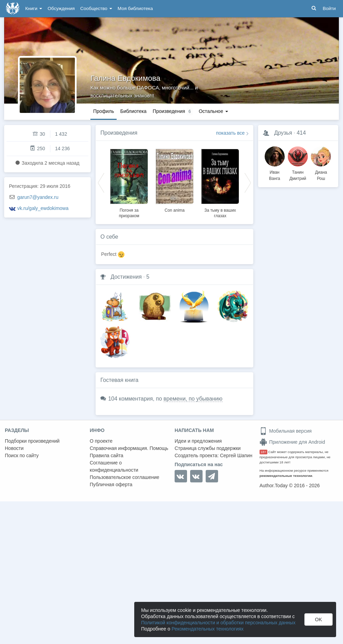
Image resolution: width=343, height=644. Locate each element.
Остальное (213, 111)
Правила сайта (106, 455)
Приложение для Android (292, 442)
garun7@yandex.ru (38, 197)
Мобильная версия (286, 431)
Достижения (126, 277)
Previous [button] (101, 182)
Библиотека (133, 111)
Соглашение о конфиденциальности (114, 466)
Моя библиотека (135, 8)
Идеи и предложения (198, 441)
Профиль (104, 111)
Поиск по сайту (22, 455)
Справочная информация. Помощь (129, 448)
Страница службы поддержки (208, 448)
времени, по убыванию (193, 399)
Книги (34, 8)
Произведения (119, 133)
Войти (329, 8)
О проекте (101, 441)
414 (301, 133)
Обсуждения (61, 8)
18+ (263, 452)
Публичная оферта (111, 484)
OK (318, 619)
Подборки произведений (32, 441)
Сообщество (96, 8)
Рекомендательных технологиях (208, 629)
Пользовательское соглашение (125, 477)
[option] (129, 182)
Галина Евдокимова (125, 78)
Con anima (175, 210)
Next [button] (248, 182)
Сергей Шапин (236, 455)
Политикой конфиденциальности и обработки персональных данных (218, 623)
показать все (230, 133)
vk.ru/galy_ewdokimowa (43, 208)
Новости (14, 448)
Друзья (283, 133)
